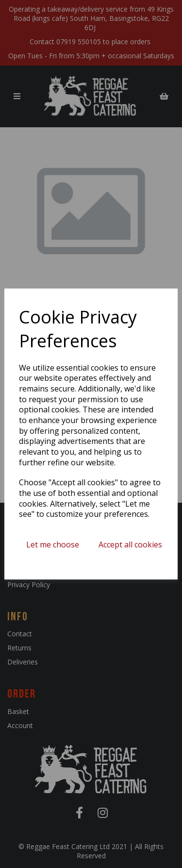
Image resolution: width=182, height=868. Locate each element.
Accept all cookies (130, 545)
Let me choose (53, 545)
